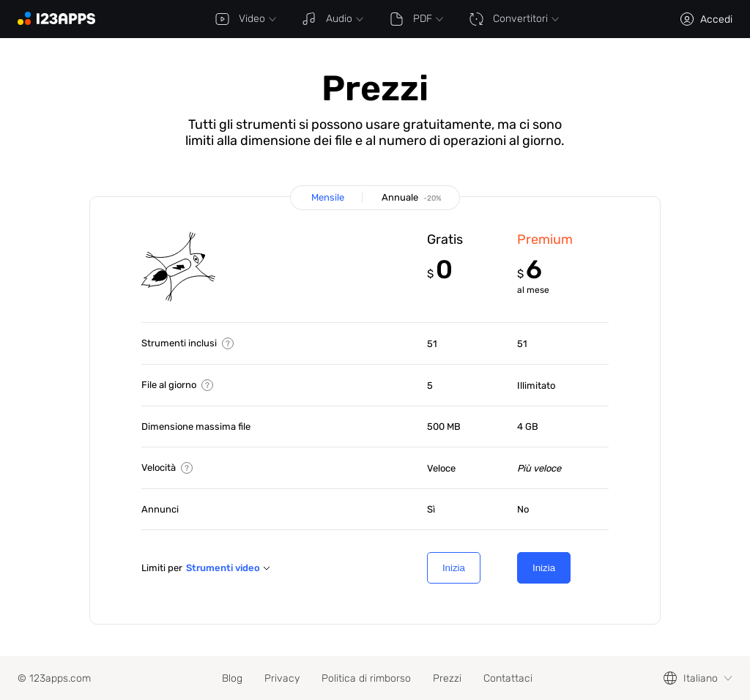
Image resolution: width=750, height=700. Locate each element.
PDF (416, 19)
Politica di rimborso (366, 678)
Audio (333, 19)
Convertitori (514, 19)
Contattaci (508, 678)
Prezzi (447, 678)
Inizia (454, 568)
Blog (232, 678)
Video (245, 19)
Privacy (282, 678)
